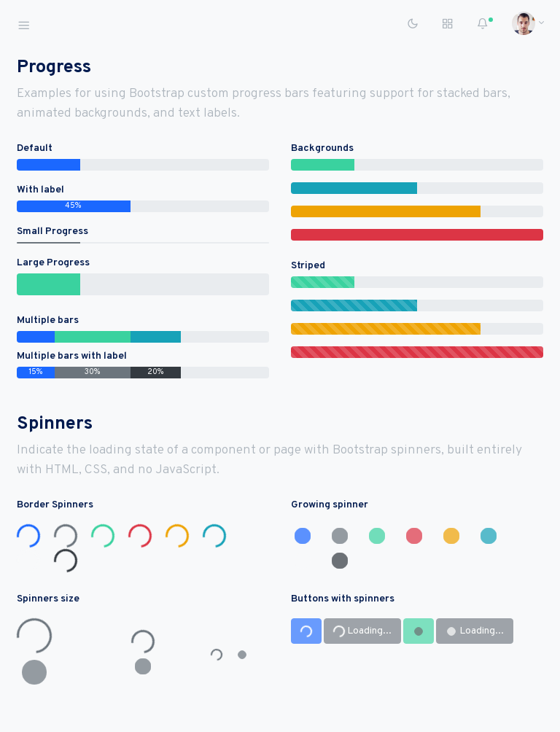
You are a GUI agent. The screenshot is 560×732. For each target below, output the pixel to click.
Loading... (361, 632)
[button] (523, 23)
